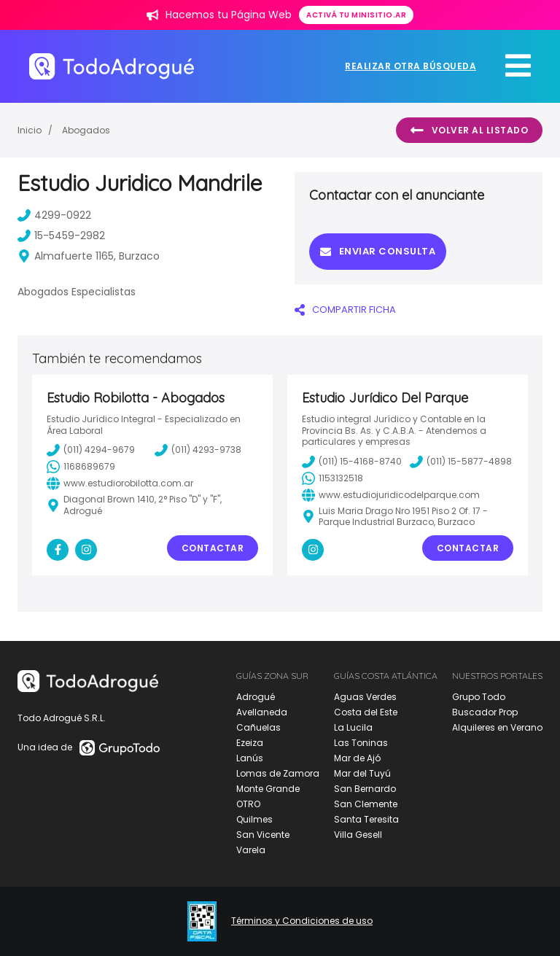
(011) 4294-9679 (91, 450)
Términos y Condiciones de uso (302, 921)
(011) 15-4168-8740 (352, 462)
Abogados (86, 130)
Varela (251, 850)
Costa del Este (366, 712)
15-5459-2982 (61, 236)
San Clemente (366, 804)
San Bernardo (365, 789)
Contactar (213, 548)
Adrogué (256, 697)
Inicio (30, 130)
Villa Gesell (358, 835)
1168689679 (81, 467)
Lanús (250, 758)
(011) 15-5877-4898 (461, 462)
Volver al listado (469, 131)
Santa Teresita (366, 819)
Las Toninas (361, 743)
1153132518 (332, 478)
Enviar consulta (378, 251)
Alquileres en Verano (497, 727)
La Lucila (353, 727)
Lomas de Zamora (278, 773)
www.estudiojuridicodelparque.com (391, 495)
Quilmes (254, 819)
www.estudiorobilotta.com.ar (120, 483)
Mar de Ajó (357, 758)
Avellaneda (262, 712)
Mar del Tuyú (362, 773)
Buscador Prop (485, 712)
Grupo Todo (479, 697)
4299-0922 (54, 215)
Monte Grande (268, 789)
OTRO (248, 804)
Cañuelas (258, 727)
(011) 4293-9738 (198, 450)
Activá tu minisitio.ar (356, 15)
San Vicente (263, 835)
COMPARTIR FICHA (345, 310)
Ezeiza (250, 743)
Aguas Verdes (365, 697)
